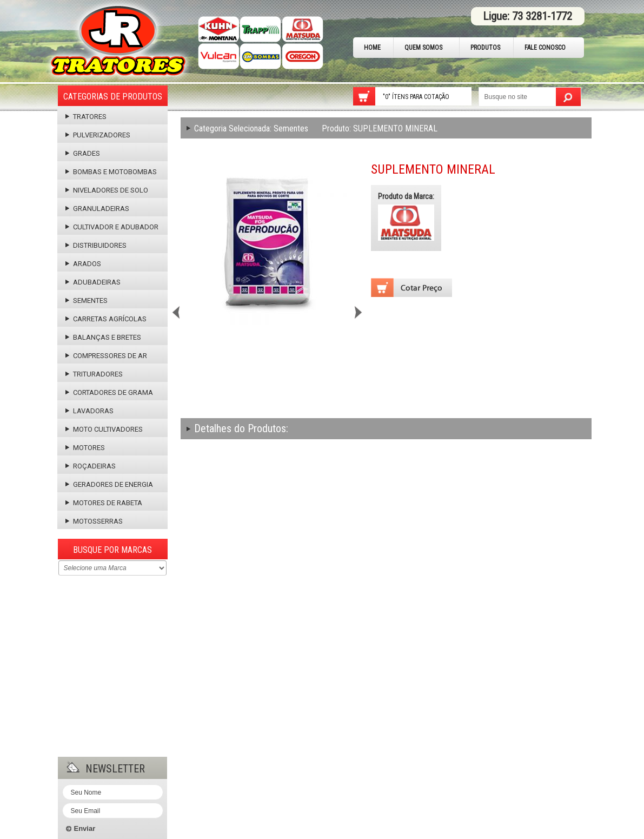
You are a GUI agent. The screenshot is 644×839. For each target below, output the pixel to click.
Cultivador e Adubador (112, 227)
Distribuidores (96, 245)
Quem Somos (423, 48)
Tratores (86, 117)
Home (372, 48)
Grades (83, 153)
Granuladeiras (97, 209)
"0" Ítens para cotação (416, 97)
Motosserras (94, 521)
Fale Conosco (545, 48)
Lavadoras (89, 411)
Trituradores (94, 374)
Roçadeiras (91, 466)
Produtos (485, 48)
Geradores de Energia (109, 484)
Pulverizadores (98, 135)
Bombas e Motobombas (111, 172)
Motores (85, 448)
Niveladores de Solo (107, 190)
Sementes (87, 300)
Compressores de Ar (106, 356)
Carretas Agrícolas (106, 319)
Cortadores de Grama (109, 392)
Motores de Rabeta (104, 503)
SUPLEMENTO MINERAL (380, 128)
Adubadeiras (93, 282)
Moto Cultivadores (104, 429)
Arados (83, 264)
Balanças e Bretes (103, 337)
